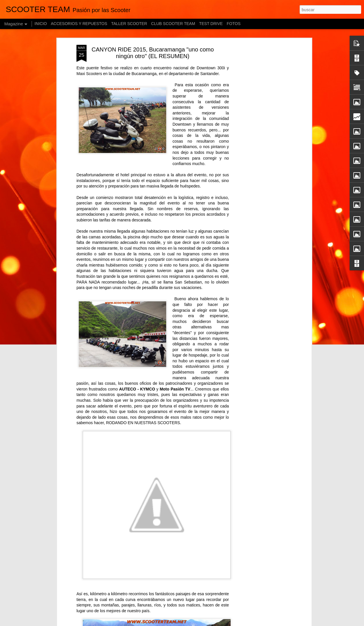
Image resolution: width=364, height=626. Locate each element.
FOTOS (234, 24)
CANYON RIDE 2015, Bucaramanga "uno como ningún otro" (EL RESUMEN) (153, 53)
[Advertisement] (260, 135)
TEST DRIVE (211, 24)
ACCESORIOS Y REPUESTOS (79, 24)
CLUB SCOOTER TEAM (173, 24)
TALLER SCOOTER (129, 24)
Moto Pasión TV (175, 389)
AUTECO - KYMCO (137, 389)
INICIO (41, 24)
